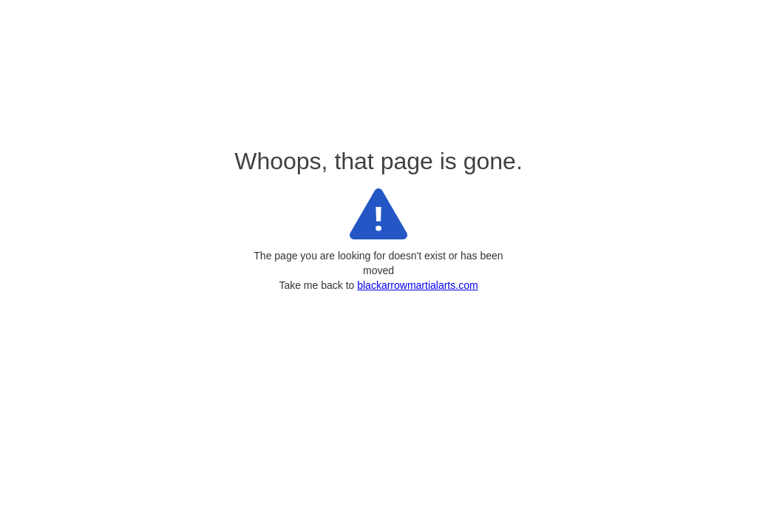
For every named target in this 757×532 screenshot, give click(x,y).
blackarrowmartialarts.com (417, 285)
